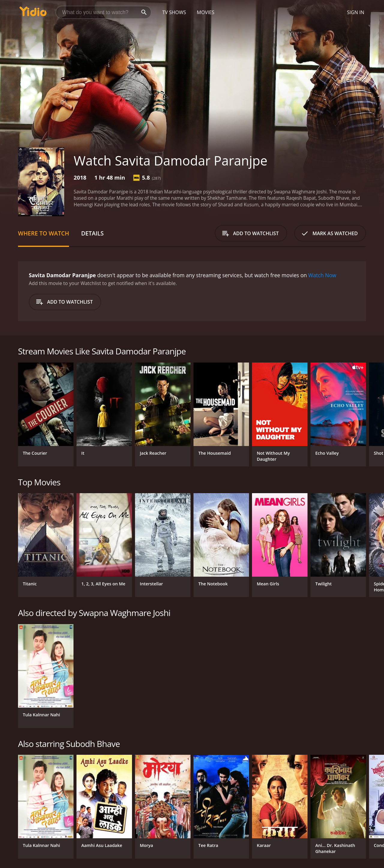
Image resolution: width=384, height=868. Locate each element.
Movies (206, 12)
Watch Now (322, 275)
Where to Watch (43, 233)
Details (92, 233)
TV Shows (174, 12)
